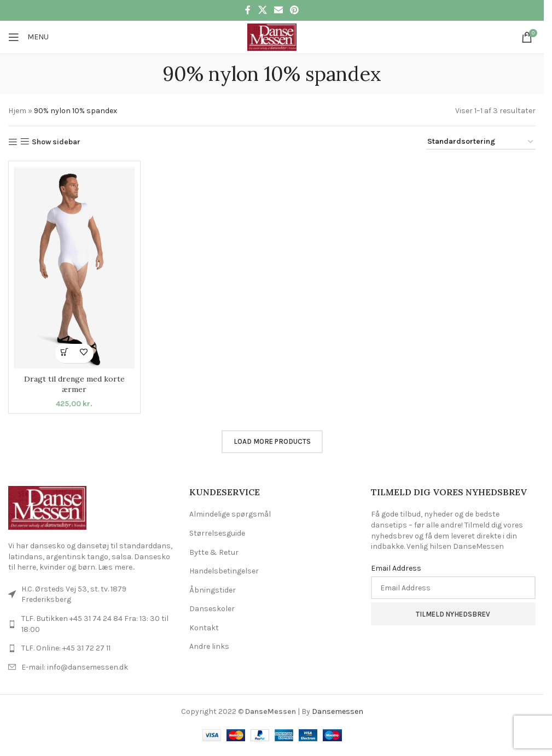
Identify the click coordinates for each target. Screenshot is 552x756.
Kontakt (204, 628)
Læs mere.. (116, 567)
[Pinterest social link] (295, 10)
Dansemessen (338, 711)
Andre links (209, 646)
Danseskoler (212, 609)
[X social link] (262, 10)
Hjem (17, 111)
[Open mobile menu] (28, 37)
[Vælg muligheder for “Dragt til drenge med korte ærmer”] (65, 353)
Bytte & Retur (214, 552)
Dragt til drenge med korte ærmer (74, 384)
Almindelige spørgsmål (230, 514)
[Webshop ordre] (481, 142)
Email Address (396, 568)
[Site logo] (272, 36)
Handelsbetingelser (224, 571)
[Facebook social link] (248, 10)
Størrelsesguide (217, 533)
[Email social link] (278, 10)
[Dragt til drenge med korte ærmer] (74, 268)
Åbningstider (213, 590)
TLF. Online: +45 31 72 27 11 (66, 648)
